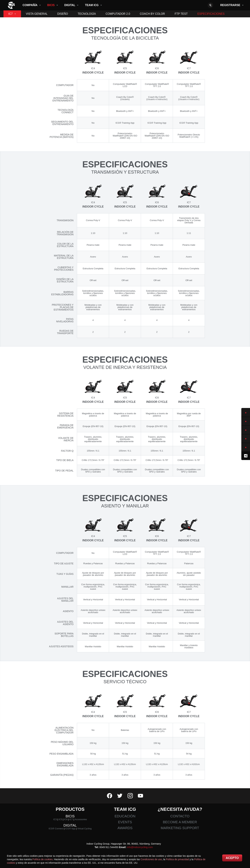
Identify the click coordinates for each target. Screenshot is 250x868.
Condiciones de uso (151, 859)
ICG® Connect (56, 829)
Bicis (51, 5)
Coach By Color (152, 14)
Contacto (180, 816)
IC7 (11, 14)
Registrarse (230, 5)
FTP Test (181, 14)
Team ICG (92, 5)
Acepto (232, 858)
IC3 (55, 819)
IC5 (60, 819)
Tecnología (87, 14)
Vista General (37, 14)
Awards (125, 828)
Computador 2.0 (118, 14)
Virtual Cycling (84, 829)
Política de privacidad (177, 859)
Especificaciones (211, 14)
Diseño (63, 14)
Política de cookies (42, 859)
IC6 (66, 819)
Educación (125, 816)
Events (125, 822)
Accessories (81, 819)
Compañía (30, 5)
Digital (70, 5)
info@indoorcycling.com (140, 847)
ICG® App (70, 829)
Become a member (180, 822)
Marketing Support (180, 828)
